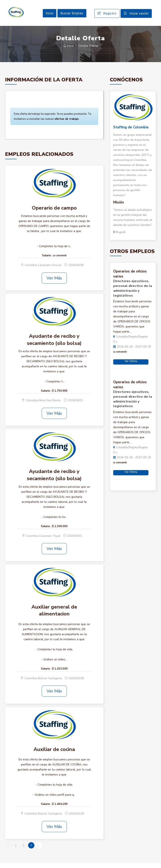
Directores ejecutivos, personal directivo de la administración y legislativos (133, 293)
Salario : (47, 261)
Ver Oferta (131, 366)
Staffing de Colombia (131, 132)
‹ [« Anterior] (8, 851)
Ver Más (54, 283)
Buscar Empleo (72, 16)
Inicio (50, 16)
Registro (107, 16)
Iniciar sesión (136, 16)
